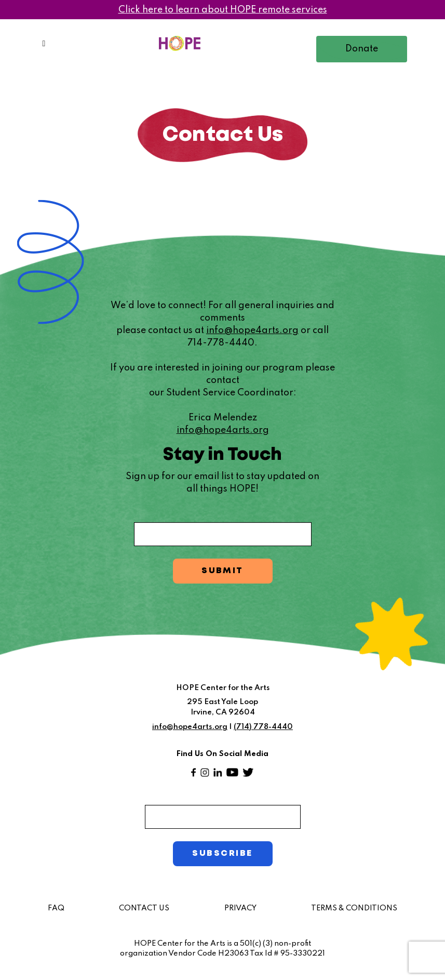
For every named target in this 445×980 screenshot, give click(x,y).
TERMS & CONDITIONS (354, 908)
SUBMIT (223, 571)
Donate (362, 49)
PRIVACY (240, 908)
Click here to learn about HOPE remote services (223, 10)
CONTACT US (144, 908)
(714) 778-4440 (263, 727)
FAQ (56, 908)
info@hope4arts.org (252, 330)
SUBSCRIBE (222, 853)
